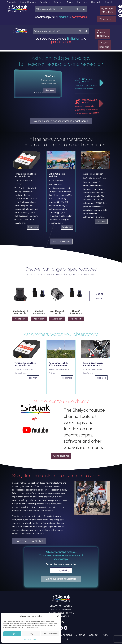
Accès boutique (104, 45)
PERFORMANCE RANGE (89, 101)
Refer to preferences (50, 634)
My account (107, 9)
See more (50, 90)
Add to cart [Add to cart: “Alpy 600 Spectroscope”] (76, 319)
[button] (58, 616)
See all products (100, 296)
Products (11, 2)
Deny (31, 634)
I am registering (61, 570)
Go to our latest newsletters (61, 579)
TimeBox (24, 184)
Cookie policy (28, 639)
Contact (96, 2)
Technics (17, 184)
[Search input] (55, 9)
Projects (32, 180)
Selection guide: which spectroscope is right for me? (61, 121)
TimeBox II (50, 76)
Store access (106, 19)
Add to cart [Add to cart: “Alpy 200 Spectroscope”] (39, 319)
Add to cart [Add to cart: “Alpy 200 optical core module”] (20, 319)
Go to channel (61, 456)
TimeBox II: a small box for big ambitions (25, 175)
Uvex (91, 373)
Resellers (45, 2)
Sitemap (80, 635)
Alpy (94, 178)
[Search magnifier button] (84, 9)
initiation (63, 17)
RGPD (35, 639)
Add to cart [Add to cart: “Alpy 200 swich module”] (57, 319)
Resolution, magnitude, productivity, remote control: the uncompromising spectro (87, 110)
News (70, 2)
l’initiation (74, 38)
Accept (12, 634)
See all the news (61, 241)
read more (33, 227)
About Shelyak (28, 2)
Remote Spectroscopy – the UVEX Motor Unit (94, 364)
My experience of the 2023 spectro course (59, 364)
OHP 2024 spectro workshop (57, 175)
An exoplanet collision (93, 174)
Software (82, 2)
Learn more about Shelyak (29, 541)
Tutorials (58, 2)
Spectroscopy (43, 17)
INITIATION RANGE (87, 80)
